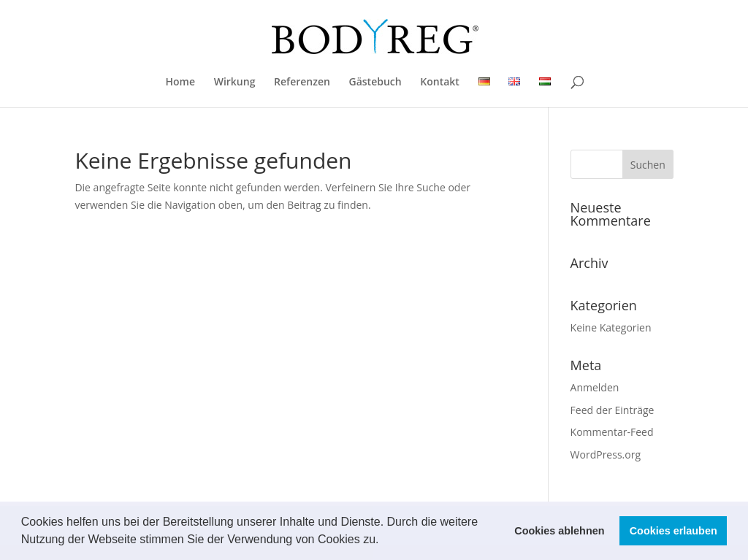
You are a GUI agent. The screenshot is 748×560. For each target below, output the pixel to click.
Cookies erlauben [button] (673, 531)
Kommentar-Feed (612, 432)
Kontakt (440, 83)
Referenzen (302, 83)
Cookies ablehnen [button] (559, 531)
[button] (384, 541)
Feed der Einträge (612, 410)
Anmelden (595, 387)
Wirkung (235, 83)
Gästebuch (375, 83)
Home (181, 83)
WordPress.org (606, 454)
